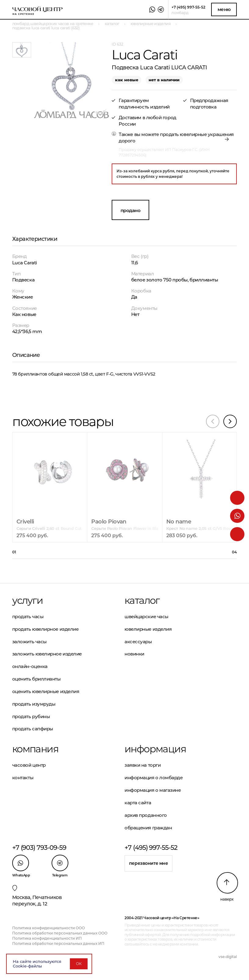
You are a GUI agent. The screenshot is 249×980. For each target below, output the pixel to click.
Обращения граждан (148, 828)
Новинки (134, 654)
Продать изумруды (34, 704)
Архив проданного (146, 815)
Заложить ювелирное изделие (47, 654)
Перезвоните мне (149, 863)
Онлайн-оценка (30, 666)
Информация (155, 749)
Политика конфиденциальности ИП (47, 938)
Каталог (142, 600)
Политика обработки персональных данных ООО (60, 933)
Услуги (27, 600)
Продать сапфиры (33, 729)
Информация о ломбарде (154, 778)
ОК (79, 964)
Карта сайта (138, 803)
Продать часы (28, 617)
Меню (224, 9)
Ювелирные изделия (148, 629)
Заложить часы (29, 642)
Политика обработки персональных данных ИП (58, 943)
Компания (35, 749)
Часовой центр (29, 765)
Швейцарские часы (146, 617)
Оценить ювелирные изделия (46, 691)
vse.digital (228, 957)
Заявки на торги (143, 765)
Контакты (23, 778)
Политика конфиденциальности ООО (49, 928)
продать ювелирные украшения (197, 134)
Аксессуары (138, 642)
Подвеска (23, 280)
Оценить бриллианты (36, 679)
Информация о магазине (153, 790)
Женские (23, 297)
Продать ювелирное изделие (45, 629)
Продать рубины (31, 716)
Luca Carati (25, 263)
